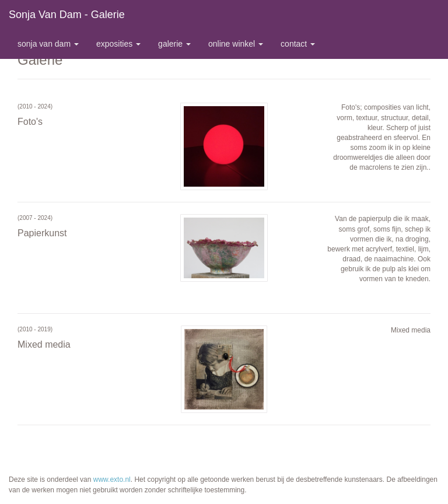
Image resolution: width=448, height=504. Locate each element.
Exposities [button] (118, 44)
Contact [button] (298, 44)
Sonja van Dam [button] (48, 44)
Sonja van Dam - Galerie (67, 15)
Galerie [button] (174, 44)
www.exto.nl (112, 480)
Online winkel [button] (236, 44)
